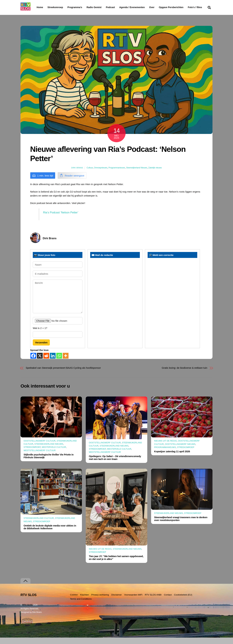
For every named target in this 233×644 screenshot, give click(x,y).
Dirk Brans (77, 174)
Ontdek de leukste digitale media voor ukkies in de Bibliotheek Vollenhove (50, 533)
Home (37, 7)
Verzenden (41, 349)
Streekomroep (56, 7)
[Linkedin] (53, 362)
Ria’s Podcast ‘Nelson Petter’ (61, 219)
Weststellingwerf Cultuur (40, 457)
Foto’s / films (44, 14)
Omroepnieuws (101, 174)
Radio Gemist (102, 7)
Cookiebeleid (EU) (183, 601)
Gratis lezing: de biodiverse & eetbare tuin (184, 374)
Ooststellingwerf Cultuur (40, 447)
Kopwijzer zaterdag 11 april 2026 (172, 458)
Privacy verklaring (100, 601)
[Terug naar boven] (25, 587)
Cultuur (90, 174)
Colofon (74, 601)
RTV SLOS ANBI (153, 601)
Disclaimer (117, 601)
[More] (66, 362)
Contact (168, 601)
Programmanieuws (117, 174)
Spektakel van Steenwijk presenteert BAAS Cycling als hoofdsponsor (63, 374)
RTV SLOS (27, 611)
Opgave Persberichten (183, 7)
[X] (40, 362)
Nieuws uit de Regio (165, 447)
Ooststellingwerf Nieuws (180, 450)
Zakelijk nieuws (155, 174)
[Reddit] (46, 362)
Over (160, 7)
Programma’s (81, 7)
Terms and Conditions (81, 605)
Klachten (84, 601)
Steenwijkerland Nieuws (137, 174)
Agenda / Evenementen (140, 7)
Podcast (119, 7)
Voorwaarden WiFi (133, 601)
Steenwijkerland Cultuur (39, 525)
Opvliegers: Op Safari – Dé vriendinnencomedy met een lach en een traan (115, 464)
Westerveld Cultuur (54, 454)
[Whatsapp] (59, 362)
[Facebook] (33, 362)
